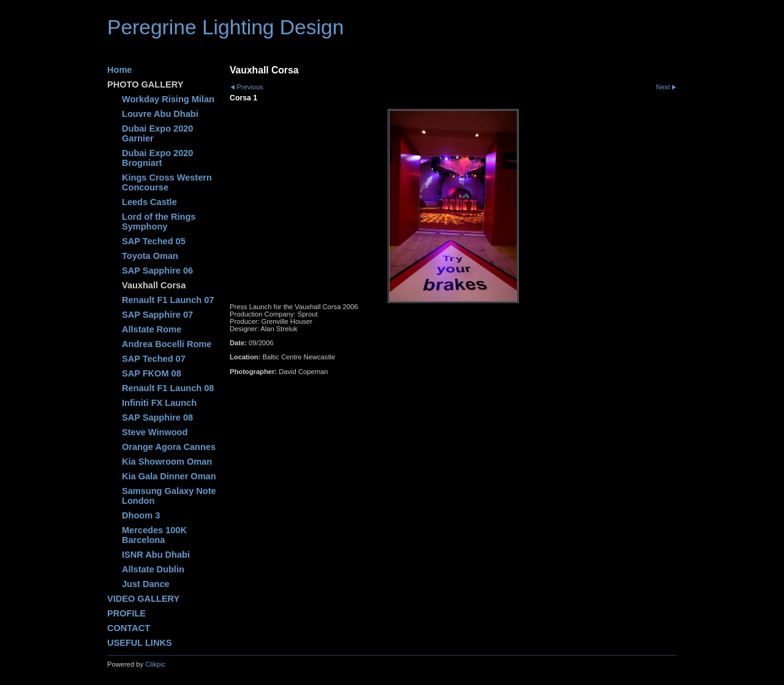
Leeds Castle (149, 202)
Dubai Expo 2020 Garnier (157, 133)
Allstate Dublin (153, 569)
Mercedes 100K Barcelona (154, 535)
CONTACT (129, 628)
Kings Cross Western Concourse (167, 182)
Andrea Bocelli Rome (167, 344)
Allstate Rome (152, 329)
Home (119, 70)
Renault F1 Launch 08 (168, 388)
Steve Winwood (155, 432)
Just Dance (146, 584)
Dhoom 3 (141, 515)
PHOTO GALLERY (145, 84)
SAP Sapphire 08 (157, 417)
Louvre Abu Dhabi (160, 114)
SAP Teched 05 (154, 241)
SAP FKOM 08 (152, 373)
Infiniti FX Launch (159, 403)
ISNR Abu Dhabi (156, 555)
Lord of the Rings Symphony (159, 222)
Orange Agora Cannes (169, 447)
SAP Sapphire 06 (157, 271)
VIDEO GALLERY (143, 599)
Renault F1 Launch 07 (168, 300)
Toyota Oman (150, 256)
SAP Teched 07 (154, 359)
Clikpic (155, 664)
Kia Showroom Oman (167, 462)
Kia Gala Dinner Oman (169, 476)
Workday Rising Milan (168, 99)
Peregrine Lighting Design (225, 27)
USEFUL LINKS (140, 643)
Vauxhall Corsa (154, 285)
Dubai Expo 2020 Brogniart (157, 158)
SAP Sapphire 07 (157, 315)
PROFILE (126, 613)
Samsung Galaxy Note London (169, 496)
